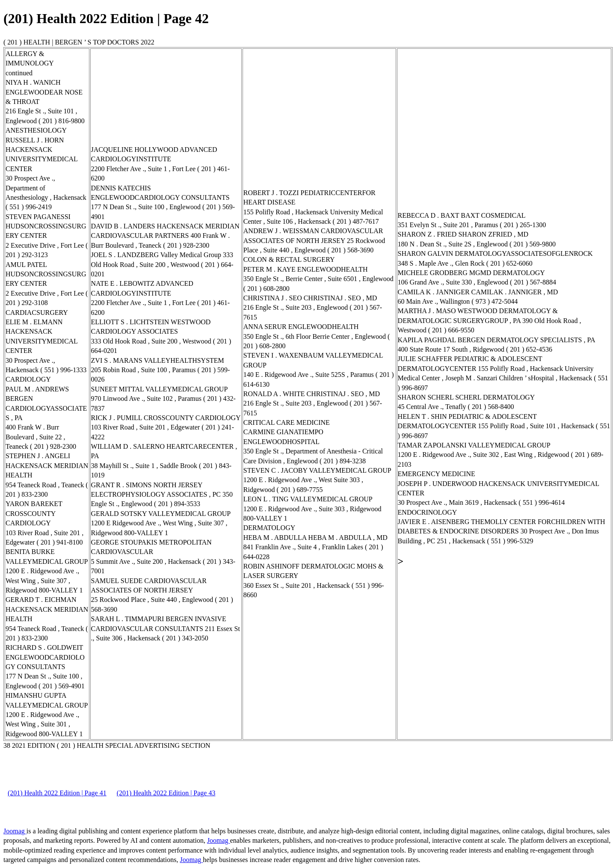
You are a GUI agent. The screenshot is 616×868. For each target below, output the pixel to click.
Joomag (15, 831)
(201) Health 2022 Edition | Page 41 (57, 793)
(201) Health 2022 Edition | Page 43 (166, 793)
